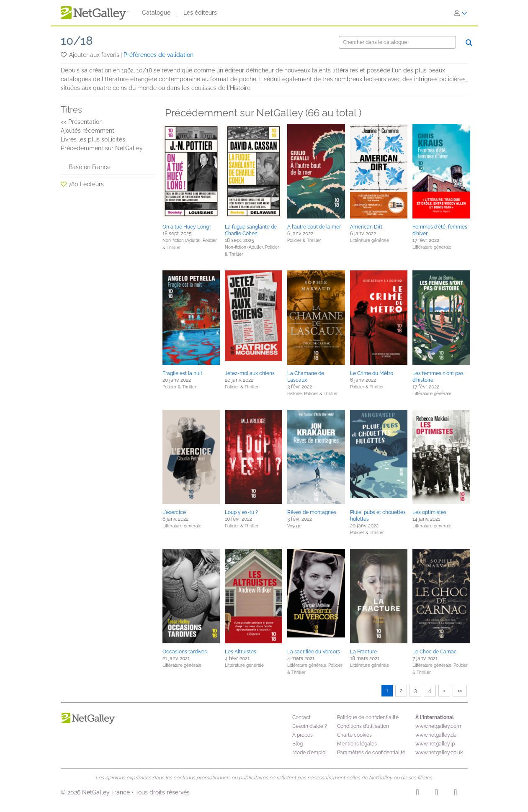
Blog (297, 744)
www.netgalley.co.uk (439, 753)
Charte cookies (354, 735)
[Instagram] (418, 794)
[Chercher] (397, 42)
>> (460, 691)
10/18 (77, 41)
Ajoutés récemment (88, 131)
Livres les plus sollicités (93, 139)
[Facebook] (437, 794)
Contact (301, 717)
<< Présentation (82, 122)
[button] (64, 55)
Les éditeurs (200, 13)
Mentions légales (357, 744)
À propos (303, 735)
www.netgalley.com (438, 726)
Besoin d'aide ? (310, 726)
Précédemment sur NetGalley (102, 148)
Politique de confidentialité (368, 717)
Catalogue (156, 13)
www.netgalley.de (436, 735)
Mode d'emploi (309, 753)
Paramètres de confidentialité (371, 753)
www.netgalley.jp (435, 744)
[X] (455, 794)
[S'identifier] (461, 13)
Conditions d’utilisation (363, 726)
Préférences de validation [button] (158, 55)
